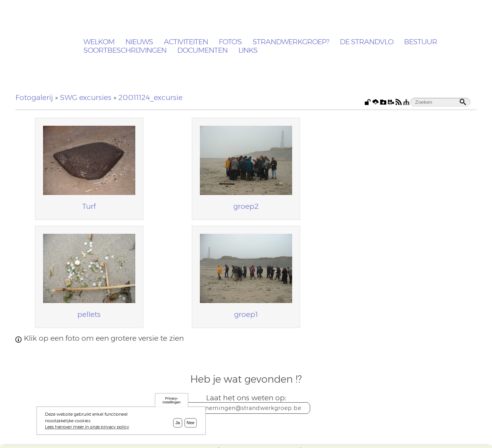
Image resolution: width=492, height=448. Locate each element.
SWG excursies (86, 97)
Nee (191, 425)
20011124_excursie (150, 97)
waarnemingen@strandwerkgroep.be (246, 408)
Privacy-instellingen (172, 402)
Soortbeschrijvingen (125, 51)
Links (248, 51)
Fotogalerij (34, 97)
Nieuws (139, 42)
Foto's (230, 42)
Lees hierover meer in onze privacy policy (87, 429)
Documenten (202, 51)
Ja (178, 425)
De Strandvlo (367, 42)
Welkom (99, 42)
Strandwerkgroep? (291, 42)
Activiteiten (186, 42)
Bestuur (421, 42)
